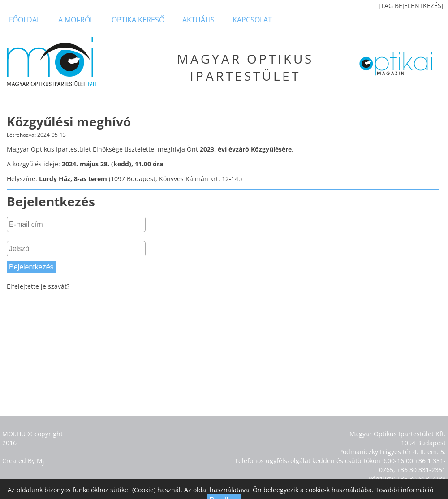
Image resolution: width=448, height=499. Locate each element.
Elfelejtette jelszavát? (38, 286)
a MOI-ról (76, 20)
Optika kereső (138, 20)
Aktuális (198, 20)
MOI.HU (14, 434)
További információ (404, 490)
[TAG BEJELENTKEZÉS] (411, 6)
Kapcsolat (252, 20)
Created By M (23, 461)
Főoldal (25, 20)
